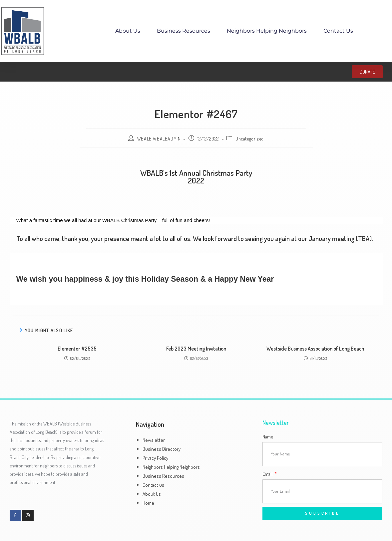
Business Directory (162, 449)
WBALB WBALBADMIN (159, 139)
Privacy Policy (155, 458)
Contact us (338, 31)
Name (268, 437)
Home (148, 503)
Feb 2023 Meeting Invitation (196, 349)
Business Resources (184, 31)
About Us (128, 31)
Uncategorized (250, 139)
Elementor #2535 (77, 349)
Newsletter (154, 440)
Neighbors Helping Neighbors (267, 31)
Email (268, 474)
